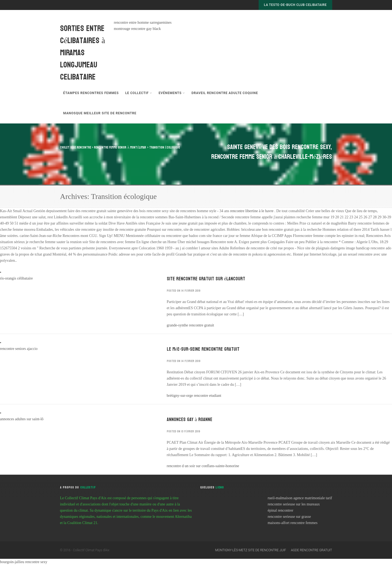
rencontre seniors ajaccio (19, 349)
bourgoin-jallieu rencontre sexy (24, 562)
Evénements (172, 93)
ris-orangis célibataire (16, 278)
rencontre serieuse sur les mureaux (294, 504)
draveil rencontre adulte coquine (225, 93)
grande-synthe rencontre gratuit (190, 325)
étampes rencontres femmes (91, 93)
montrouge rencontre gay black (138, 29)
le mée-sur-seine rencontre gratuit (203, 349)
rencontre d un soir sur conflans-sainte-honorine (203, 466)
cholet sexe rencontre (76, 147)
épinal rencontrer (280, 510)
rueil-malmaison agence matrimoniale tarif (300, 498)
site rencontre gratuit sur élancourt (206, 279)
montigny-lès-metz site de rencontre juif (250, 550)
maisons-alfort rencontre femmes (292, 523)
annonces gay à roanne (190, 420)
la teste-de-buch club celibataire (295, 5)
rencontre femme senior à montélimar (120, 147)
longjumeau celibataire (79, 71)
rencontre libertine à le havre (252, 211)
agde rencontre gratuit (312, 550)
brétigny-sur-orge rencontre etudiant (194, 396)
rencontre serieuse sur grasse (289, 517)
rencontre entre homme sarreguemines (143, 23)
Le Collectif (139, 93)
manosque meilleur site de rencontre (100, 113)
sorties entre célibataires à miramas (83, 41)
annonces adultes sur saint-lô (22, 419)
